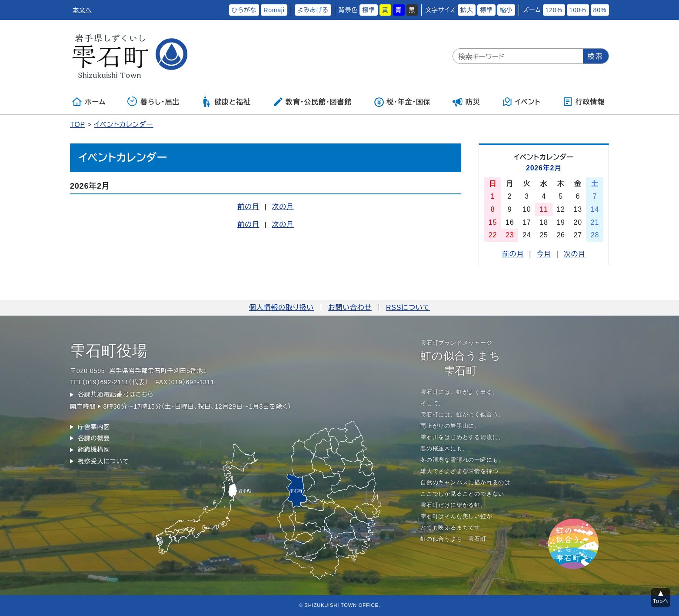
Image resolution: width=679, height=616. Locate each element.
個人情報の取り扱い (281, 308)
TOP (78, 125)
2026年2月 (544, 168)
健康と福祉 (226, 102)
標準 (369, 10)
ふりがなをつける (200, 10)
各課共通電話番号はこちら (116, 394)
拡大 (467, 10)
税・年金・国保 (402, 102)
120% (554, 10)
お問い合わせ (350, 308)
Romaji (274, 10)
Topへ (661, 601)
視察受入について (103, 461)
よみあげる (313, 10)
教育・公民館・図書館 (312, 102)
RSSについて (408, 308)
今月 (544, 254)
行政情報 (584, 102)
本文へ (82, 10)
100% (578, 10)
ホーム (89, 102)
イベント (521, 102)
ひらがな (244, 10)
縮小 (506, 10)
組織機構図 (94, 450)
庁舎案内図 (94, 427)
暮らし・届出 (153, 102)
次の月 (283, 207)
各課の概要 (94, 438)
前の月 (248, 207)
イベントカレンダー (123, 125)
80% (600, 10)
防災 (466, 102)
